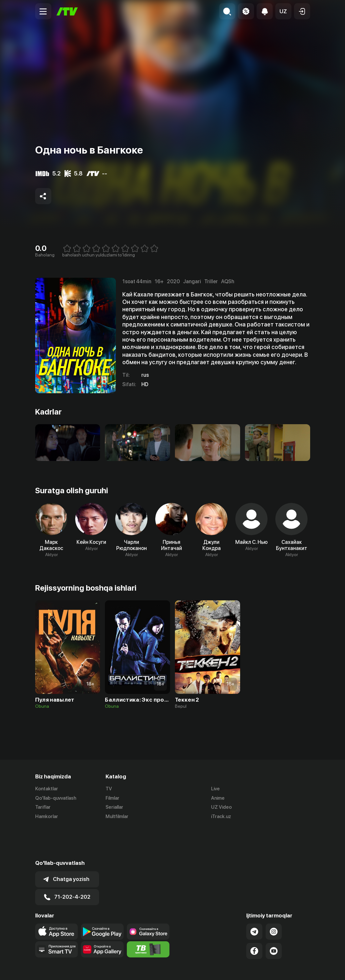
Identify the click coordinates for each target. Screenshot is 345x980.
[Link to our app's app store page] (56, 900)
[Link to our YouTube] (274, 919)
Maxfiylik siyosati (292, 968)
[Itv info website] (148, 917)
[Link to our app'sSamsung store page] (148, 900)
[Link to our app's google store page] (102, 900)
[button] (283, 11)
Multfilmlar (117, 817)
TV (109, 789)
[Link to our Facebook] (254, 919)
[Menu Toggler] (43, 11)
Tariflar (43, 807)
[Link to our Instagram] (274, 900)
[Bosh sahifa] (67, 11)
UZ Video (221, 807)
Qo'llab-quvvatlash (56, 798)
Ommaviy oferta (248, 968)
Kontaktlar (47, 789)
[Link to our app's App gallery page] (102, 917)
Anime (218, 798)
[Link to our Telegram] (254, 900)
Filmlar (112, 798)
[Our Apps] (56, 917)
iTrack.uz (221, 817)
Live (215, 789)
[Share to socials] (43, 196)
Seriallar (114, 807)
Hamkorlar (47, 817)
